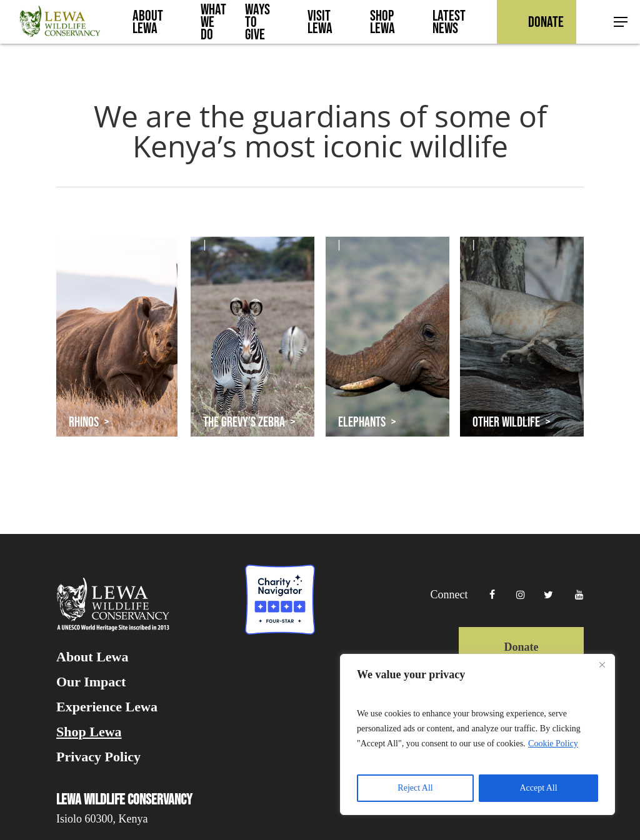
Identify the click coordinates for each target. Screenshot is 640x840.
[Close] (602, 665)
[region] (477, 734)
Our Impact (91, 682)
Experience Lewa (107, 707)
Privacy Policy (98, 757)
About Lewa (92, 657)
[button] (621, 22)
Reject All (415, 788)
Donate (521, 647)
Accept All (538, 788)
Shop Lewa (89, 732)
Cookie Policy (553, 744)
